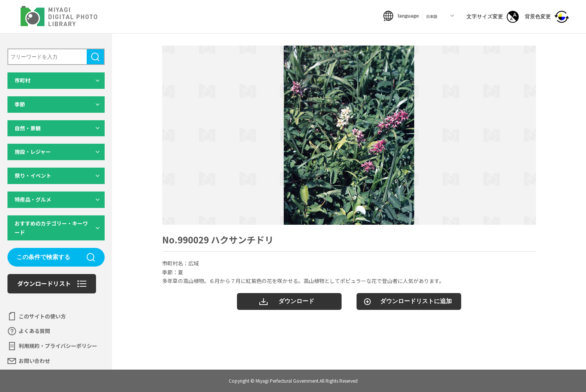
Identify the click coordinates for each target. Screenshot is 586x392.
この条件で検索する (43, 257)
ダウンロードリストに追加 (416, 301)
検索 (95, 57)
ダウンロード (296, 301)
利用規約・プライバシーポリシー (58, 346)
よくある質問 (34, 331)
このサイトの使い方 (42, 316)
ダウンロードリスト (44, 283)
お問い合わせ (34, 361)
